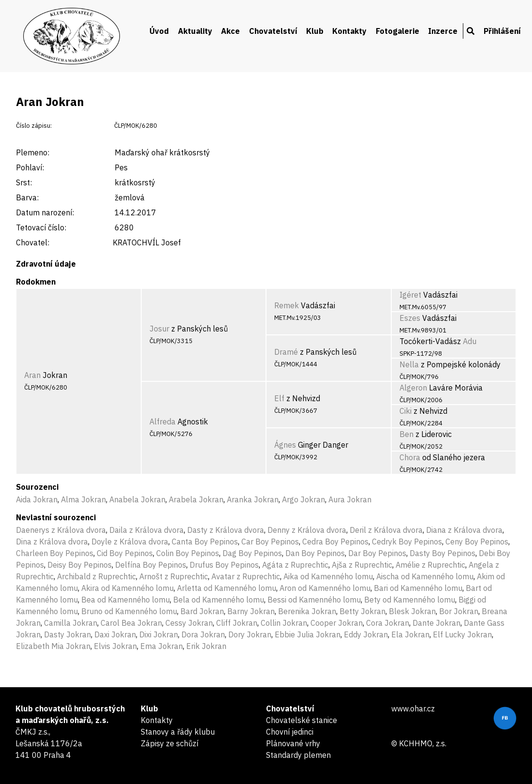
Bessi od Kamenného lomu (314, 600)
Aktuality (195, 31)
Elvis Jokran (115, 646)
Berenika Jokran (307, 611)
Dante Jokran (436, 623)
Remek (287, 305)
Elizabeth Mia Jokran (53, 646)
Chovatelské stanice (302, 720)
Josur (159, 329)
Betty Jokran (362, 611)
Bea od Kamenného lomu (126, 600)
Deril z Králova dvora (386, 530)
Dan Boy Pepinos (315, 553)
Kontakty (349, 31)
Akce (230, 31)
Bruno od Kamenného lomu (129, 611)
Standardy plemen (298, 755)
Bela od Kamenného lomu (219, 600)
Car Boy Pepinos (270, 542)
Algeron (413, 388)
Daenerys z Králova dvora (61, 530)
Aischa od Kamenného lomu (425, 576)
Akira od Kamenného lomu (127, 588)
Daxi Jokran (115, 634)
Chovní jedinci (290, 732)
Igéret (410, 295)
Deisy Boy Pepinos (80, 565)
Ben (406, 434)
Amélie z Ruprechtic (430, 565)
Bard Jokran (202, 611)
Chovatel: (33, 242)
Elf (279, 398)
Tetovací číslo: (41, 227)
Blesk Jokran (412, 611)
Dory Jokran (250, 634)
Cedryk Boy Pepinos (407, 542)
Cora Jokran (388, 623)
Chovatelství (273, 31)
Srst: (24, 182)
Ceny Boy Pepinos (477, 542)
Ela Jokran (410, 634)
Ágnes (285, 445)
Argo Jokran (303, 499)
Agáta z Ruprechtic (295, 565)
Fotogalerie (398, 31)
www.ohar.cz (413, 709)
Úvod (159, 31)
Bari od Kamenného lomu (418, 588)
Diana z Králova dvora (464, 530)
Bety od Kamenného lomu (410, 600)
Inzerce (443, 31)
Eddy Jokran (366, 634)
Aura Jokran (350, 499)
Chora (410, 457)
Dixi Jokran (159, 634)
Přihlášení (502, 31)
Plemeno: (33, 152)
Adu (470, 341)
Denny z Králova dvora (307, 530)
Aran (32, 375)
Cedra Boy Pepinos (335, 542)
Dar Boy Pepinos (377, 553)
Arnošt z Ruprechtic (174, 576)
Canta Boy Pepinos (205, 542)
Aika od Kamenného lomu (328, 576)
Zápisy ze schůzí (170, 743)
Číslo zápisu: (34, 126)
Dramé (286, 352)
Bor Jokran (459, 611)
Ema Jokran (162, 646)
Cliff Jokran (237, 623)
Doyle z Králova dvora (130, 542)
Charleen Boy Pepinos (55, 553)
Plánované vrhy (293, 743)
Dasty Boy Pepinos (443, 553)
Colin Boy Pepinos (188, 553)
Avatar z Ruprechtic (246, 576)
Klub (315, 31)
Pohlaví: (30, 167)
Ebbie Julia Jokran (308, 634)
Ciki (406, 411)
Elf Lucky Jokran (462, 634)
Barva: (27, 197)
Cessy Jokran (189, 623)
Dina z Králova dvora (52, 542)
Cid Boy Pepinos (125, 553)
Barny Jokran (251, 611)
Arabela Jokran (196, 499)
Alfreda (163, 422)
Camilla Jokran (71, 623)
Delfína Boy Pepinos (151, 565)
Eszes (410, 318)
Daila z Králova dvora (147, 530)
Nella (409, 364)
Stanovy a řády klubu (178, 732)
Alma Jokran (83, 499)
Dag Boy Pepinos (252, 553)
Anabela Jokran (137, 499)
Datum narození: (45, 212)
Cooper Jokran (337, 623)
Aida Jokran (37, 499)
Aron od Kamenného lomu (325, 588)
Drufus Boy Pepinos (224, 565)
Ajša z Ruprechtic (362, 565)
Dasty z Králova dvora (226, 530)
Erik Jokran (206, 646)
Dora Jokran (203, 634)
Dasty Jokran (67, 634)
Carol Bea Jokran (131, 623)
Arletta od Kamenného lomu (227, 588)
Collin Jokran (284, 623)
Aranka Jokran (253, 499)
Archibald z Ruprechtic (96, 576)
